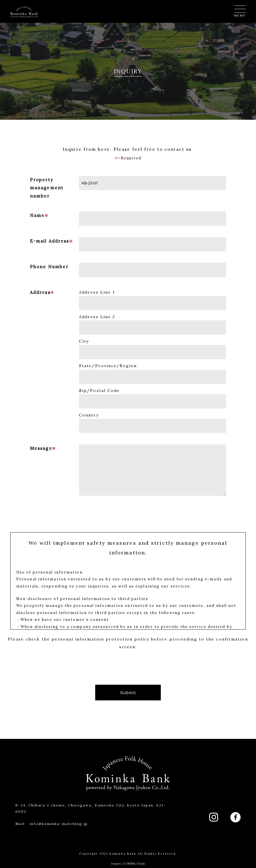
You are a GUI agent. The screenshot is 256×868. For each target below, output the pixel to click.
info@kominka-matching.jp (59, 824)
